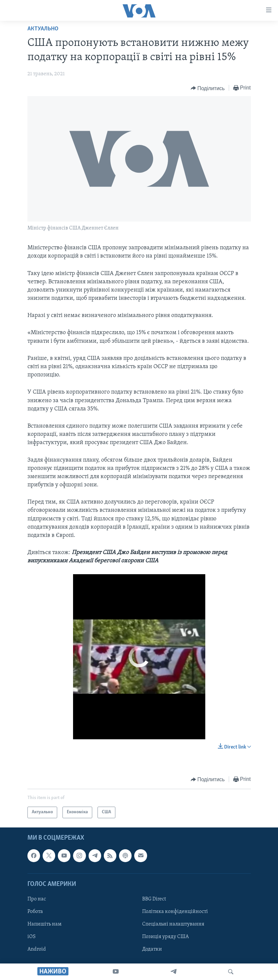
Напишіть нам (44, 924)
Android (37, 949)
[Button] (208, 88)
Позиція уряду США (165, 937)
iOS (32, 937)
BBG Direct (154, 899)
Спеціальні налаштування (173, 924)
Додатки (152, 949)
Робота (35, 912)
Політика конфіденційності (175, 912)
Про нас (37, 899)
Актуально (43, 29)
